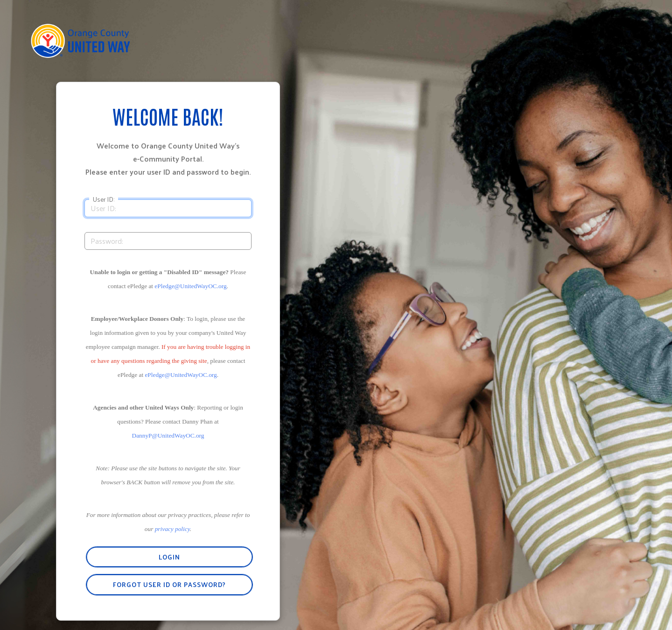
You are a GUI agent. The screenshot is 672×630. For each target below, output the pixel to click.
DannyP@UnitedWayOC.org (168, 435)
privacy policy (172, 529)
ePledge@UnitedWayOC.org (190, 286)
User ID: (104, 199)
